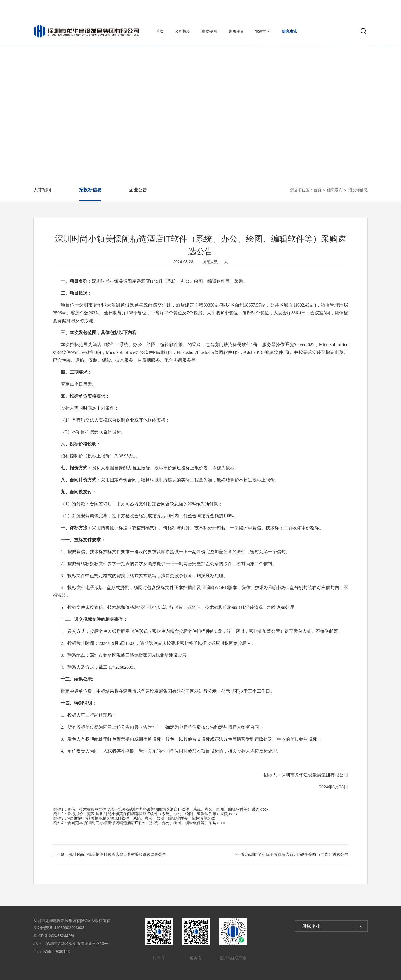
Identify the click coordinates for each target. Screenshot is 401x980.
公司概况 (183, 31)
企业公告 (138, 190)
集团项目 (236, 31)
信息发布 (290, 31)
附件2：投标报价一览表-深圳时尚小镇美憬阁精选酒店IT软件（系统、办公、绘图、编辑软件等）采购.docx (145, 814)
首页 (160, 31)
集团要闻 (209, 31)
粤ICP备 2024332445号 (54, 936)
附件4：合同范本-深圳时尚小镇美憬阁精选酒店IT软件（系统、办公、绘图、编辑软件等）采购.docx (140, 823)
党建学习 (263, 31)
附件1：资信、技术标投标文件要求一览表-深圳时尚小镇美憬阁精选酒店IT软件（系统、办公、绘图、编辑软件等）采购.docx (161, 809)
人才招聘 (42, 190)
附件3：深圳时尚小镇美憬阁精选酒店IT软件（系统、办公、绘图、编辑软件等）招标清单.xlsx (134, 818)
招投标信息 (90, 190)
